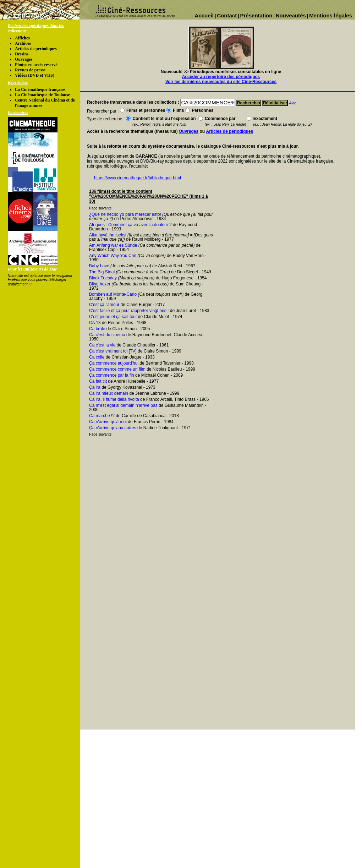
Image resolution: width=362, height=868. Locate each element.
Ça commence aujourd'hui (114, 363)
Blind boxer (100, 284)
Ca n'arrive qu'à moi (108, 422)
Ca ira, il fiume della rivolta (114, 399)
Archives (23, 43)
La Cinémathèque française (40, 89)
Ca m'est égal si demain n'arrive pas (123, 405)
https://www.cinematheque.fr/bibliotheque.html (138, 178)
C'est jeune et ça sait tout (113, 317)
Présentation (256, 15)
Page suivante (100, 208)
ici (30, 284)
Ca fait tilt (98, 381)
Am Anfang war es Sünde (113, 245)
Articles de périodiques (36, 49)
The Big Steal (102, 272)
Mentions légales (331, 15)
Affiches (22, 38)
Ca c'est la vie (102, 345)
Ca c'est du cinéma (107, 335)
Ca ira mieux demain (109, 393)
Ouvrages (24, 59)
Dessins (22, 54)
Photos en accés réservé (36, 65)
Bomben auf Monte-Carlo (113, 294)
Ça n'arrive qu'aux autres (113, 428)
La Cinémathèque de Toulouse (42, 95)
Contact (227, 15)
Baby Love (99, 266)
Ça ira (95, 387)
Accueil (204, 15)
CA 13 (95, 323)
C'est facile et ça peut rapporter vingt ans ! (129, 311)
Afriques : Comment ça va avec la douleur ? (130, 225)
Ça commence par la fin (112, 375)
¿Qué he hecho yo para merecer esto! (125, 214)
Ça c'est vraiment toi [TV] (113, 351)
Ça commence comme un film (117, 369)
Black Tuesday (103, 278)
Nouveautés (291, 15)
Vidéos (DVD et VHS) (35, 75)
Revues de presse (30, 70)
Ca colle (97, 357)
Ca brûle (97, 329)
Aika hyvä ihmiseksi (108, 235)
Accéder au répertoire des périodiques (221, 77)
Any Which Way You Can (113, 256)
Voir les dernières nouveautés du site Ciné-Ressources (221, 82)
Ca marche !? (102, 416)
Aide (293, 103)
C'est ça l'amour (104, 305)
